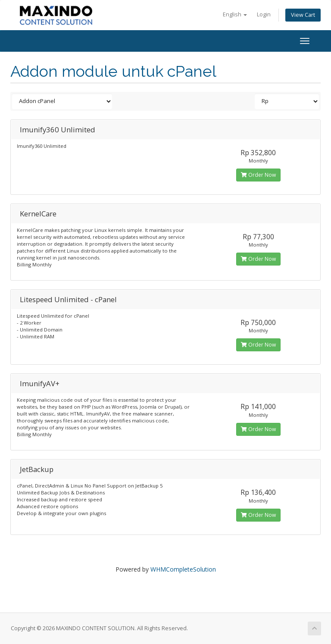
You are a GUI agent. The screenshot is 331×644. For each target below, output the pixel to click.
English (235, 14)
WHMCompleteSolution (183, 569)
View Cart (303, 15)
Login (264, 14)
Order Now (258, 175)
